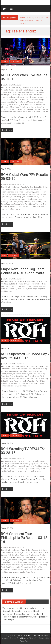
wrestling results (42, 112)
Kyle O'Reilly (16, 194)
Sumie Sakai (5, 567)
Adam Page (20, 187)
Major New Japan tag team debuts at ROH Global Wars (23, 271)
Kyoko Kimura (12, 560)
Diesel (40, 90)
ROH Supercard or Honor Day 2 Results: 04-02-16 (25, 356)
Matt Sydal (30, 100)
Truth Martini (12, 471)
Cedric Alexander (7, 553)
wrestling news (6, 291)
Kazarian (12, 557)
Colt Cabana (20, 190)
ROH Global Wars (27, 105)
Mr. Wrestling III (17, 197)
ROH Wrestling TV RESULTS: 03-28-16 (23, 451)
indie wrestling (31, 92)
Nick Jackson (28, 197)
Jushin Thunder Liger (16, 97)
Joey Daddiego (14, 371)
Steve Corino (15, 107)
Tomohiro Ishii (43, 109)
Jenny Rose (24, 555)
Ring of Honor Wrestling (20, 286)
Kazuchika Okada (31, 97)
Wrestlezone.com (29, 112)
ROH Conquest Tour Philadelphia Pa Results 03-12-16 (25, 538)
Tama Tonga (32, 289)
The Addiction (30, 204)
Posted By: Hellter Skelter (12, 85)
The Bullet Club (32, 109)
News (4, 256)
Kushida (41, 97)
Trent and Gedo (6, 112)
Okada (36, 197)
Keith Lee (36, 371)
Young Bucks (30, 572)
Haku (40, 281)
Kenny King (20, 557)
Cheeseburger (13, 90)
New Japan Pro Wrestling (33, 284)
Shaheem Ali (24, 379)
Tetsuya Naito (35, 107)
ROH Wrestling (40, 105)
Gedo (37, 190)
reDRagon (29, 102)
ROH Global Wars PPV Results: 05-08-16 (25, 177)
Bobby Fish (38, 187)
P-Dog (43, 374)
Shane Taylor (34, 379)
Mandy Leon (10, 100)
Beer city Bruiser (13, 366)
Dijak (46, 553)
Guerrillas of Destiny (30, 281)
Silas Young (5, 107)
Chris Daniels (29, 553)
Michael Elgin (39, 100)
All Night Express (23, 88)
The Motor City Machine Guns (19, 207)
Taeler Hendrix (25, 107)
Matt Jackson (20, 100)
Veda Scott (22, 570)
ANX (23, 461)
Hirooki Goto (14, 464)
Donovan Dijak (6, 92)
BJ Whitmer (34, 88)
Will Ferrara (41, 570)
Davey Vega (33, 90)
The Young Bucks (24, 383)
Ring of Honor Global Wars (16, 199)
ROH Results (16, 62)
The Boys (12, 109)
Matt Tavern (14, 466)
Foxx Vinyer (5, 464)
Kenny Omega (30, 557)
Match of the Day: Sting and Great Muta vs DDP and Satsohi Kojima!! (34, 20)
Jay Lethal (24, 95)
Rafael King (5, 376)
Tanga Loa (10, 204)
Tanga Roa (41, 289)
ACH (5, 88)
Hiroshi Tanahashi (19, 92)
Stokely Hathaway (24, 202)
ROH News (14, 256)
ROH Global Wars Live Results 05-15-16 (24, 77)
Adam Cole (11, 88)
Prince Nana (32, 562)
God (41, 190)
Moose (3, 102)
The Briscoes (21, 109)
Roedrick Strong (34, 376)
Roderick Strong (14, 105)
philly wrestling (21, 562)
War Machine (17, 112)
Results (5, 62)
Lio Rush (20, 284)
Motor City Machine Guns (16, 102)
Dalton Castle (24, 90)
